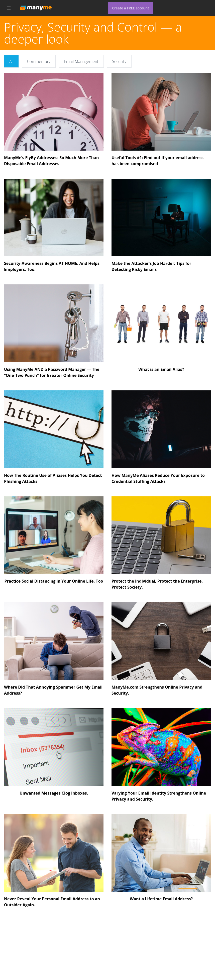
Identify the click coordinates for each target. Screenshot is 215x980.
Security (119, 61)
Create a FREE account (131, 8)
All (11, 61)
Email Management (81, 61)
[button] (9, 8)
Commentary (39, 61)
